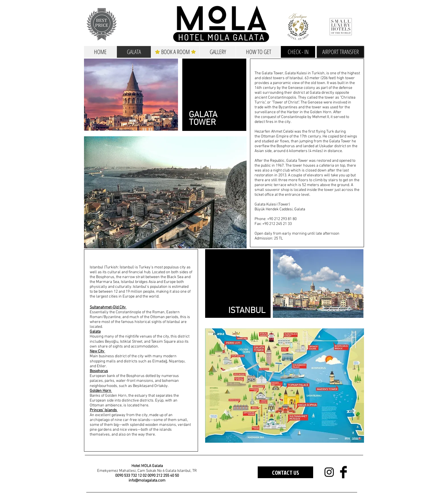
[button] (340, 52)
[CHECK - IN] (298, 52)
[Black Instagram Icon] (329, 472)
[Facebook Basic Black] (343, 472)
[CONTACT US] (285, 472)
